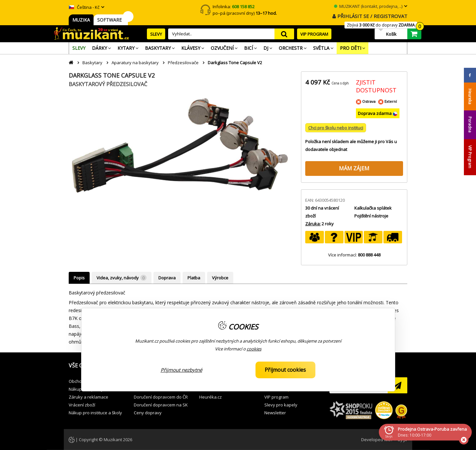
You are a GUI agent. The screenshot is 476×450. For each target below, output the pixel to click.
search (284, 34)
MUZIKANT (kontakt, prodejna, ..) (368, 6)
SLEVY (156, 34)
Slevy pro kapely (281, 405)
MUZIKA (81, 20)
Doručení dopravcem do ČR (161, 397)
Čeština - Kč (84, 7)
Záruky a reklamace (88, 397)
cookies (254, 349)
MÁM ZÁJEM (354, 168)
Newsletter (275, 413)
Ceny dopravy (148, 413)
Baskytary (92, 63)
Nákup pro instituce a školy (95, 413)
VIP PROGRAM (314, 34)
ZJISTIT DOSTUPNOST (376, 86)
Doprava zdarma (375, 113)
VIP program (276, 397)
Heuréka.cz (211, 397)
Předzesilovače (183, 63)
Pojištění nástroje (371, 216)
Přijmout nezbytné (181, 370)
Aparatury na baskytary (135, 63)
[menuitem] (79, 48)
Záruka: (313, 224)
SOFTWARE (111, 20)
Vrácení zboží (82, 405)
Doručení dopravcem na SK (161, 405)
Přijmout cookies (285, 370)
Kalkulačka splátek (373, 208)
